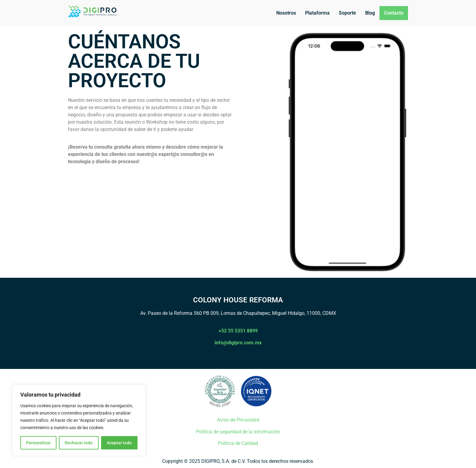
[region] (79, 420)
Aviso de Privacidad (238, 420)
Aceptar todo (119, 443)
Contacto (394, 13)
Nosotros (286, 13)
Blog (370, 13)
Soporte (347, 13)
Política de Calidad (238, 443)
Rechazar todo (79, 443)
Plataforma (317, 13)
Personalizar (38, 443)
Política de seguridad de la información (238, 432)
